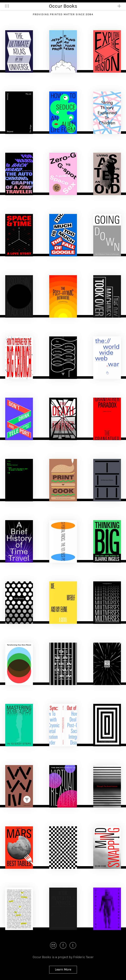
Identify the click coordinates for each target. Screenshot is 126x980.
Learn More (63, 969)
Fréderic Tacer (83, 957)
